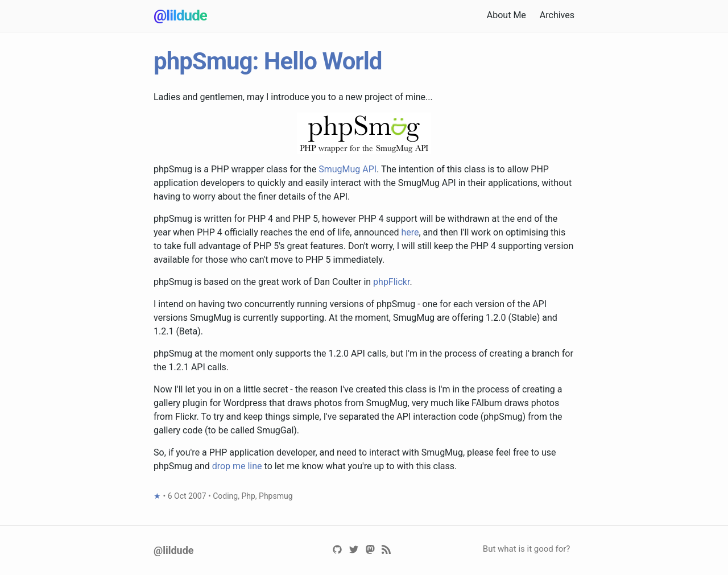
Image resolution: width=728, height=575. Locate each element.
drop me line (237, 466)
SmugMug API (348, 169)
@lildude (180, 15)
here (410, 232)
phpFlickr (391, 282)
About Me (506, 15)
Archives (557, 15)
